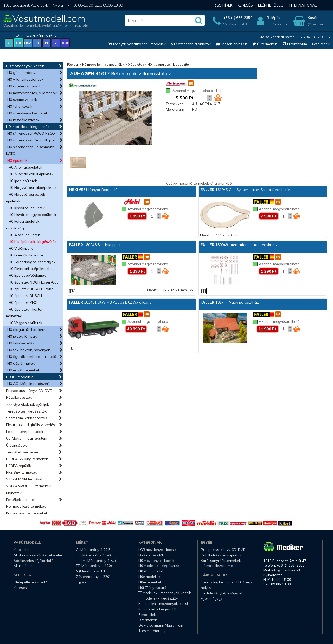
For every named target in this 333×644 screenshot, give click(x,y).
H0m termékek (150, 582)
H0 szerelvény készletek (28, 113)
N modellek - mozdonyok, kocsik (164, 604)
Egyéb (81, 582)
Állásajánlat (23, 566)
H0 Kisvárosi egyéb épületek (32, 215)
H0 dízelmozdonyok (24, 86)
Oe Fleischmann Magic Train (161, 625)
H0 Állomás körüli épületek (31, 174)
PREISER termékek (21, 472)
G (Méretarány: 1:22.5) (94, 550)
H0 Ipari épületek (23, 181)
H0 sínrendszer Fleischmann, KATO (31, 150)
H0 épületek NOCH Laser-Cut (33, 282)
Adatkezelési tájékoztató (33, 561)
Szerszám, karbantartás (27, 418)
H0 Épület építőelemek (27, 275)
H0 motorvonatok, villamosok (32, 93)
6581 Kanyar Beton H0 (93, 190)
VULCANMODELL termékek (28, 486)
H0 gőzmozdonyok (23, 73)
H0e (28, 43)
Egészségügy (212, 598)
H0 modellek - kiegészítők (28, 127)
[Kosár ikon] (218, 98)
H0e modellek (149, 577)
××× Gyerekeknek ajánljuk (27, 404)
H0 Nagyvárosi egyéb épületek (26, 198)
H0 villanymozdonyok (25, 79)
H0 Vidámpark (21, 248)
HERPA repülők (18, 466)
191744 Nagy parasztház (230, 302)
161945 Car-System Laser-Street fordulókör (245, 190)
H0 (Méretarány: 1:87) (93, 555)
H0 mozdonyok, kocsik (25, 66)
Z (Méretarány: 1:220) (93, 577)
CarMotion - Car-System (27, 438)
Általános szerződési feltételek (38, 555)
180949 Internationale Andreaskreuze (240, 245)
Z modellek (147, 615)
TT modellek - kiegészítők (158, 598)
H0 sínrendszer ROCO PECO (31, 133)
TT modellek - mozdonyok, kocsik (165, 593)
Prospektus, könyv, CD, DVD (29, 391)
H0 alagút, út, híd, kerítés (28, 330)
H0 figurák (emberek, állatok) (32, 357)
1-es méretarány (152, 631)
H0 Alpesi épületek (24, 235)
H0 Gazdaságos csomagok (32, 262)
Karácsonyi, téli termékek (27, 513)
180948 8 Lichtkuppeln (95, 245)
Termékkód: (175, 104)
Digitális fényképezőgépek (222, 593)
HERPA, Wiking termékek (27, 459)
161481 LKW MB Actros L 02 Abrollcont (110, 302)
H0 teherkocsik (20, 106)
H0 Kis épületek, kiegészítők (33, 242)
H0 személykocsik (22, 100)
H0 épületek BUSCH (25, 296)
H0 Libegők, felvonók (26, 255)
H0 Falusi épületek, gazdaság (23, 225)
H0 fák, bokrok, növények (29, 350)
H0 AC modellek (19, 377)
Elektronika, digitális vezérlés (30, 425)
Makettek (14, 493)
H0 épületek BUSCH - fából (31, 289)
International (303, 5)
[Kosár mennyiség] (203, 98)
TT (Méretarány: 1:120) (94, 566)
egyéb (65, 43)
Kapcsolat (21, 550)
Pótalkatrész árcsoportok (221, 555)
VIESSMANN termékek (25, 479)
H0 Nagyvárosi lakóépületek (33, 188)
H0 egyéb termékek (24, 370)
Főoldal (73, 64)
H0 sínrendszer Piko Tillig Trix (32, 140)
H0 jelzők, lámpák (22, 336)
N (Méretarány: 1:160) (93, 571)
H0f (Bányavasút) (152, 588)
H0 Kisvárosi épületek (27, 208)
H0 (18, 43)
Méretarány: (176, 109)
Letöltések (321, 44)
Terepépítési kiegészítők (26, 411)
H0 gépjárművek (21, 363)
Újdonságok (16, 445)
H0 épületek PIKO (23, 302)
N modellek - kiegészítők (158, 609)
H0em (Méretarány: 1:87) (96, 561)
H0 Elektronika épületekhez (32, 269)
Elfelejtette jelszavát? (30, 582)
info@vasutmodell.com (289, 570)
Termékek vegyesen (23, 452)
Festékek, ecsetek (21, 500)
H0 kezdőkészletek (23, 120)
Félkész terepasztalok (25, 432)
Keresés (245, 5)
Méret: (205, 235)
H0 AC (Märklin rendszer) (28, 384)
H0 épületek (17, 160)
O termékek (148, 620)
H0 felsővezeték (21, 343)
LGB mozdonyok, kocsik (157, 550)
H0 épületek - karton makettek (25, 313)
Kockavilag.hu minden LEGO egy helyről (226, 585)
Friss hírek (222, 5)
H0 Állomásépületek (25, 167)
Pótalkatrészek (19, 397)
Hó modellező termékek (26, 506)
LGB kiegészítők (151, 555)
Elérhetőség (271, 5)
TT (37, 43)
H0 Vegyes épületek (25, 323)
